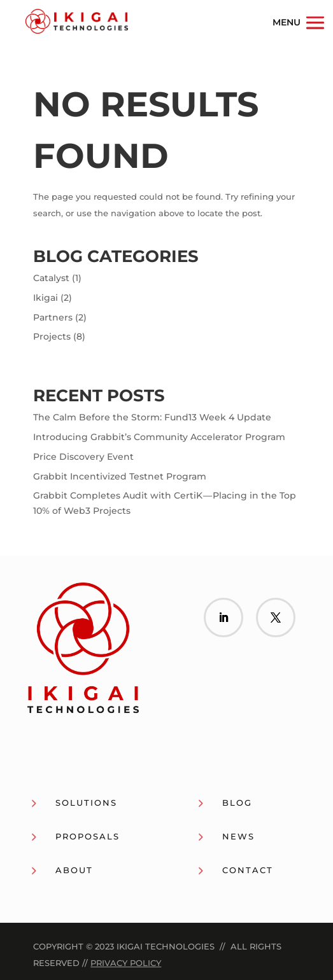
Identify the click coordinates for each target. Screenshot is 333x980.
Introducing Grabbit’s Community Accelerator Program (159, 437)
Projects (52, 336)
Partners (53, 317)
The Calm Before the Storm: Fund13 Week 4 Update (152, 417)
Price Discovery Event (83, 457)
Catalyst (51, 278)
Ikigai (46, 298)
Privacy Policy (126, 963)
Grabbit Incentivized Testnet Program (120, 476)
